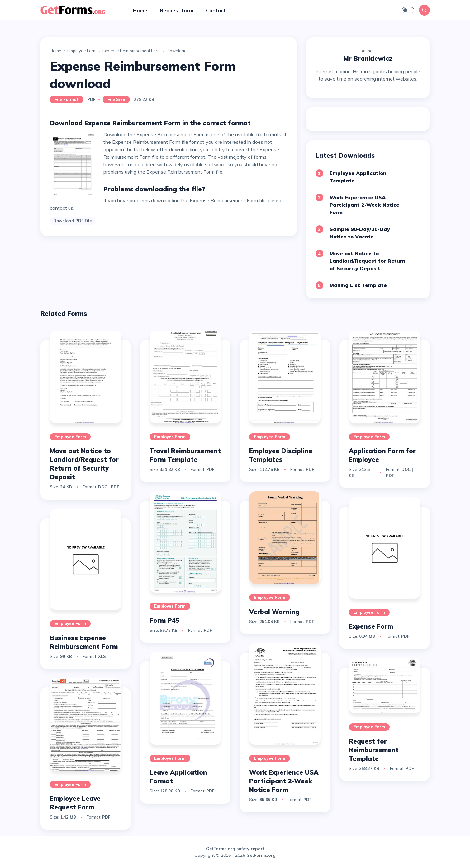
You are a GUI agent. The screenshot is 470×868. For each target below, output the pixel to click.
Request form (177, 10)
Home (140, 10)
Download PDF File (73, 221)
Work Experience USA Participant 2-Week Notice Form (364, 205)
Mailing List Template (358, 285)
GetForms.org (261, 855)
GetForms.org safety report (235, 849)
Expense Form (371, 626)
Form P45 (164, 620)
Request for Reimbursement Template (374, 750)
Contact (216, 10)
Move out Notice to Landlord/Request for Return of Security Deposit (367, 261)
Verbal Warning (274, 612)
